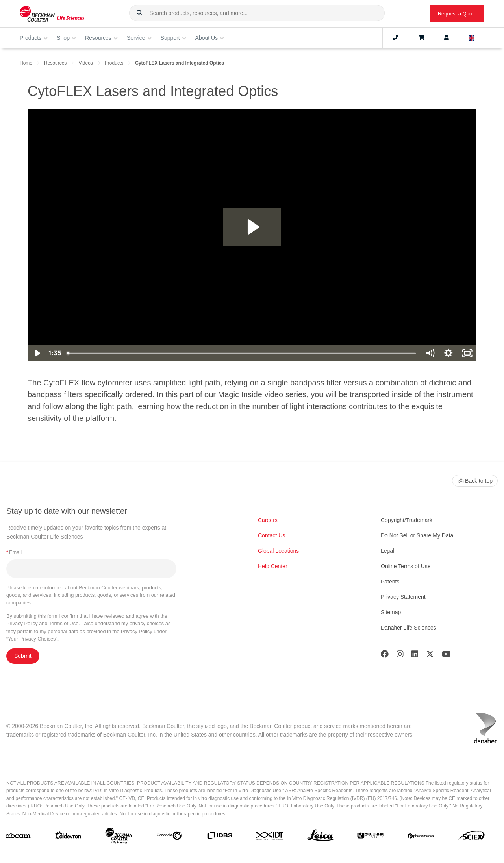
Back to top (475, 481)
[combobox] (257, 13)
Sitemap (391, 612)
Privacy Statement (403, 597)
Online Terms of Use (406, 566)
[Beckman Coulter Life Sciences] (119, 837)
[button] (139, 13)
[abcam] (18, 837)
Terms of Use (64, 623)
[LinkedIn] (415, 656)
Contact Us (271, 535)
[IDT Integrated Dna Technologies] (270, 837)
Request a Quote (457, 14)
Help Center (273, 566)
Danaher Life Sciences (409, 628)
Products (114, 63)
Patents (390, 582)
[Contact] (395, 38)
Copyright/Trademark (407, 520)
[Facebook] (385, 656)
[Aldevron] (68, 837)
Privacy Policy (22, 623)
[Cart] (421, 38)
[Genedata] (169, 837)
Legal (387, 551)
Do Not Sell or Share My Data (417, 535)
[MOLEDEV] (371, 837)
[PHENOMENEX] (421, 837)
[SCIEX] (472, 837)
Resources (55, 63)
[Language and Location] (472, 38)
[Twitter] (430, 656)
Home (26, 63)
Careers (268, 520)
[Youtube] (446, 656)
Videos (85, 63)
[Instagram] (400, 656)
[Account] (447, 38)
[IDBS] (220, 837)
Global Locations (278, 551)
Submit (23, 656)
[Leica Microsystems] (320, 837)
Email (14, 552)
